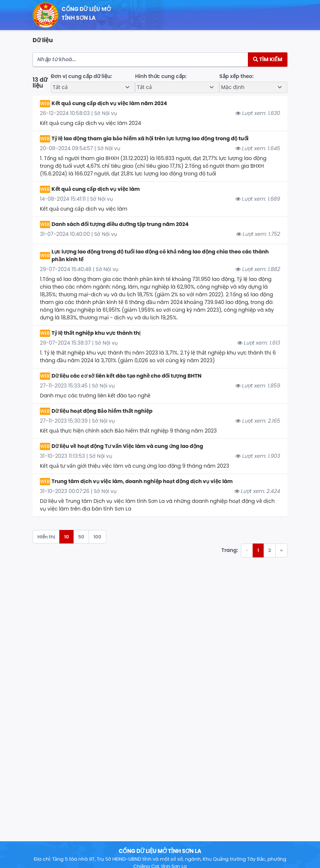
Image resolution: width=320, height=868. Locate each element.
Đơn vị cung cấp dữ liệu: (81, 76)
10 (66, 537)
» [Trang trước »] (281, 550)
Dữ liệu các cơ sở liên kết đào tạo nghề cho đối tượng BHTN (126, 376)
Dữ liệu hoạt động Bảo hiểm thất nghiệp (102, 411)
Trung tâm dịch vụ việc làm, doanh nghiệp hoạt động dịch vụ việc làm (142, 481)
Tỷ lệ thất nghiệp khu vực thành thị (96, 333)
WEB (45, 103)
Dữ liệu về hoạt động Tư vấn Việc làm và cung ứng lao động (127, 446)
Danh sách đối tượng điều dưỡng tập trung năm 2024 (120, 224)
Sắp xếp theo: (237, 76)
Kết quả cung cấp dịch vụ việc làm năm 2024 (109, 103)
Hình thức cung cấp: (161, 76)
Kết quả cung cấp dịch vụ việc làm (96, 189)
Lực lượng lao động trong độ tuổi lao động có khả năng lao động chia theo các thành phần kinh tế (160, 255)
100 (97, 537)
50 (81, 537)
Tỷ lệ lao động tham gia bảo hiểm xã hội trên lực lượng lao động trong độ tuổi (150, 138)
